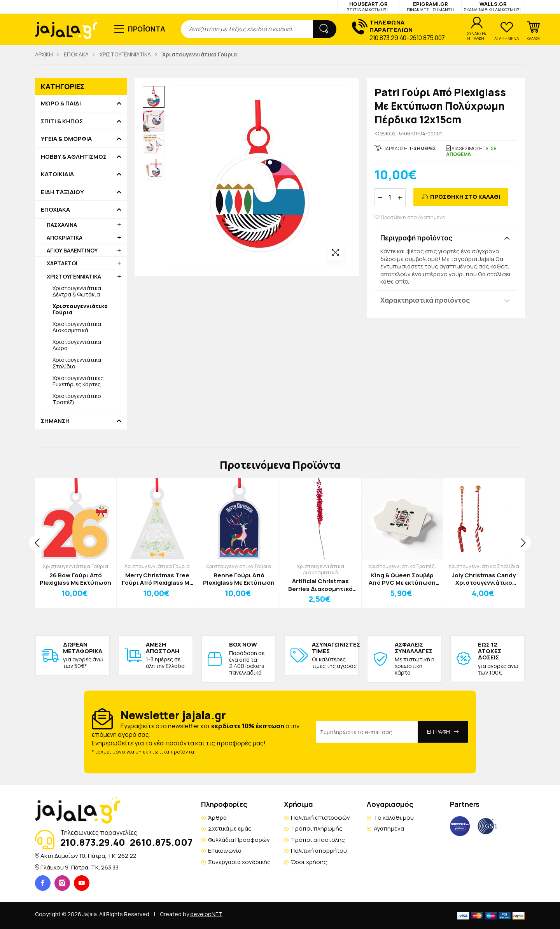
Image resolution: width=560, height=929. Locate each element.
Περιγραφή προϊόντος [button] (416, 238)
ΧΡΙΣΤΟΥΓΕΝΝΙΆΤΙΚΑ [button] (74, 276)
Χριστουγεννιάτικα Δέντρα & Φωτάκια (77, 291)
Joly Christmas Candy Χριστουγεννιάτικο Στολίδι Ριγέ (484, 579)
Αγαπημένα (389, 828)
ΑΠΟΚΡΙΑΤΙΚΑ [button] (65, 238)
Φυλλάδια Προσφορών (239, 840)
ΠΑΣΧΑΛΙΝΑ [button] (62, 225)
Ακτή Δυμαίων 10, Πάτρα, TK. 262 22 (88, 856)
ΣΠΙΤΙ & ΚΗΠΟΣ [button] (62, 121)
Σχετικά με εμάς (230, 828)
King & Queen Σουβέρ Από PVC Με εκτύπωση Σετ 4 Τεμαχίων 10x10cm (402, 579)
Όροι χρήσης (309, 862)
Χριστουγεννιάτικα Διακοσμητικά (77, 327)
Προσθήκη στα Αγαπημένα (410, 217)
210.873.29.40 (388, 38)
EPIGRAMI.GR (430, 6)
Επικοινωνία (225, 851)
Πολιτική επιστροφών (320, 818)
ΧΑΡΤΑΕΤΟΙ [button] (62, 263)
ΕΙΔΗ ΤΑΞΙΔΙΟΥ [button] (62, 192)
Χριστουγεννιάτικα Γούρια (75, 566)
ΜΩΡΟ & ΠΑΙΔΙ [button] (61, 103)
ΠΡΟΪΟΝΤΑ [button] (147, 29)
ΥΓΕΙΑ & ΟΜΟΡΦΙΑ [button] (66, 139)
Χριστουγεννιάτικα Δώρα (77, 345)
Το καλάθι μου (394, 818)
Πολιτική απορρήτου (319, 851)
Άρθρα (217, 818)
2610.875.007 (427, 38)
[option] (154, 97)
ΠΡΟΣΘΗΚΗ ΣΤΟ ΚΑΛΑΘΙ (465, 197)
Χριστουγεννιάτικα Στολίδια (77, 363)
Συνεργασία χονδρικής (239, 862)
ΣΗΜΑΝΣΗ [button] (55, 421)
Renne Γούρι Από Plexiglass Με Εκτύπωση (239, 579)
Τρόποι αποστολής (318, 840)
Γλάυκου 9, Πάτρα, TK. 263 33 (80, 867)
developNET (206, 914)
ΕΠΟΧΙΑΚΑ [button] (55, 210)
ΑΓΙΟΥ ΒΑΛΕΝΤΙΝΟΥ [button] (72, 250)
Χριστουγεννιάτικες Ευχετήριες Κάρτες (78, 381)
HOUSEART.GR (368, 6)
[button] (533, 31)
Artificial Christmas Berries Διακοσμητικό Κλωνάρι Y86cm (320, 585)
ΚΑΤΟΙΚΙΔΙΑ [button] (57, 174)
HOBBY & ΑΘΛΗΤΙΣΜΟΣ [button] (74, 157)
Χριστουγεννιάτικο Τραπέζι (77, 399)
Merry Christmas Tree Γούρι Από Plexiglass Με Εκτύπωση (157, 579)
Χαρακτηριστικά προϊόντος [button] (425, 300)
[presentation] (37, 543)
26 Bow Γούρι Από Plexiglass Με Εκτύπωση (75, 579)
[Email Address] (367, 732)
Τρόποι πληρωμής (317, 828)
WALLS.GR (493, 6)
